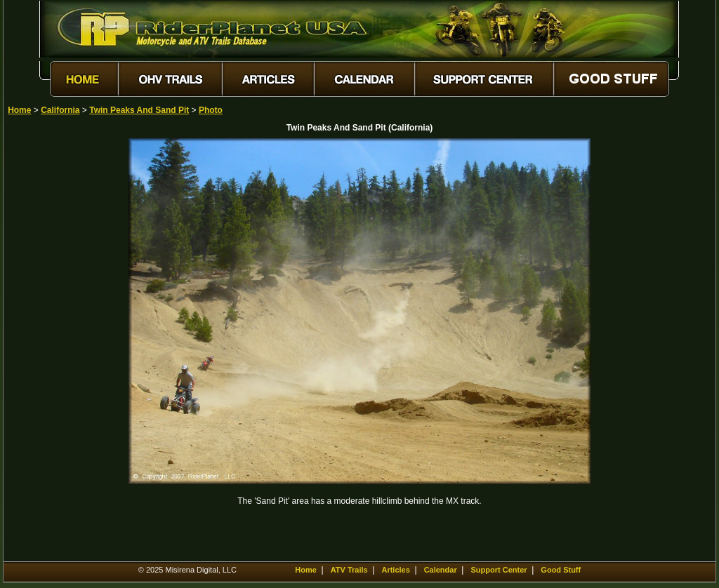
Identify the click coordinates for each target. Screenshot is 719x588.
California (60, 110)
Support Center (499, 570)
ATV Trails (349, 570)
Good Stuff (561, 570)
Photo (211, 110)
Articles (395, 570)
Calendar (441, 570)
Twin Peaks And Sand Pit (139, 110)
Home (19, 110)
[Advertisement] (57, 349)
